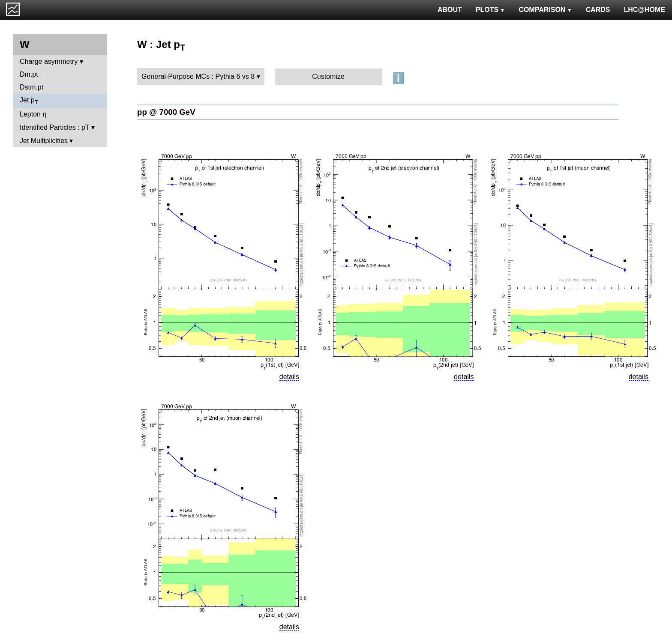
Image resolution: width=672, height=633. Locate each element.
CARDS (598, 10)
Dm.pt (29, 74)
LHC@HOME (645, 10)
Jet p (29, 101)
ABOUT (450, 10)
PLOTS (490, 10)
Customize (328, 76)
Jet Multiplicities (44, 141)
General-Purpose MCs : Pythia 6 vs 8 (198, 76)
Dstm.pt (31, 87)
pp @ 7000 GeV (166, 112)
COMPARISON (545, 10)
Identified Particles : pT (54, 127)
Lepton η (33, 114)
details (289, 377)
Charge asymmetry (49, 61)
